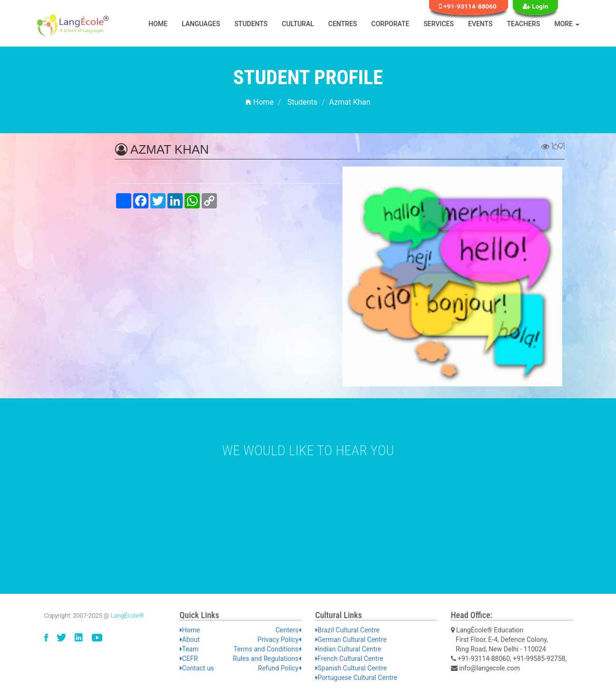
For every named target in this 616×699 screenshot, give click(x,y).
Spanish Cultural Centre (351, 668)
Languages (201, 24)
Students (251, 24)
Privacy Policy (279, 640)
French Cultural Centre (349, 659)
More (567, 24)
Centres (343, 24)
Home (158, 24)
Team (189, 649)
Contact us (197, 668)
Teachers (524, 24)
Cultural (298, 24)
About (190, 640)
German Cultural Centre (351, 640)
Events (480, 24)
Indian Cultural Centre (348, 649)
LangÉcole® (127, 615)
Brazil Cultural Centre (347, 630)
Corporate (391, 24)
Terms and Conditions (267, 649)
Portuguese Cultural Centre (357, 678)
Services (439, 24)
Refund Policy (279, 668)
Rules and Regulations (267, 659)
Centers (288, 630)
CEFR (189, 659)
